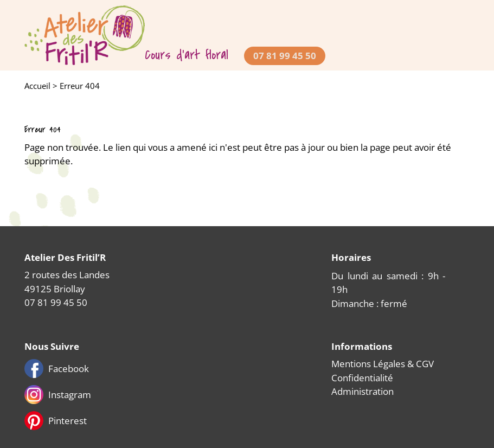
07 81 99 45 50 (285, 56)
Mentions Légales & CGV (383, 364)
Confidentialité (362, 378)
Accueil (37, 86)
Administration (363, 391)
